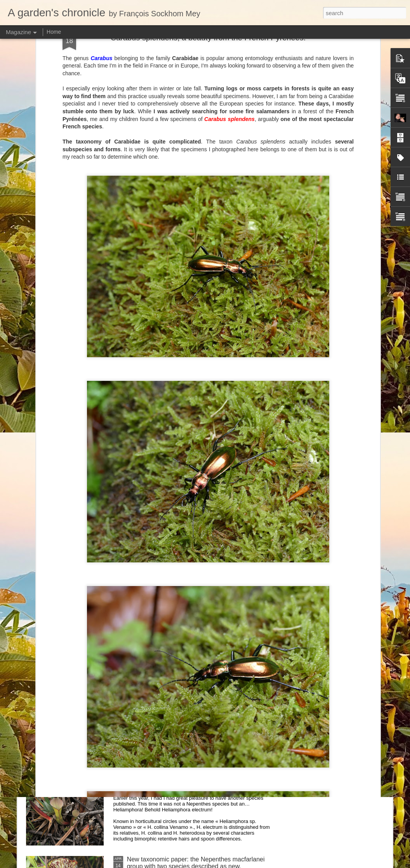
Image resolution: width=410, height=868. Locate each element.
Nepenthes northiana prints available (177, 595)
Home (54, 32)
